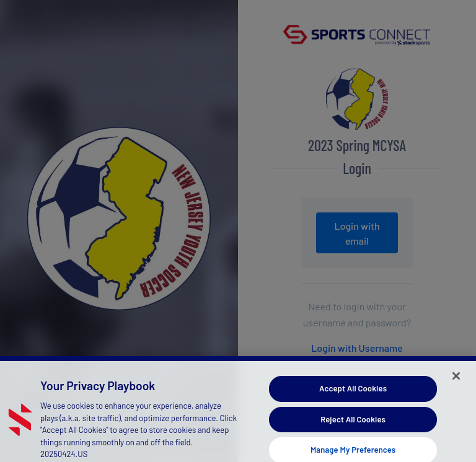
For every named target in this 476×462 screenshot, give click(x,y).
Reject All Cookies (353, 422)
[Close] (456, 379)
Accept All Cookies (353, 391)
